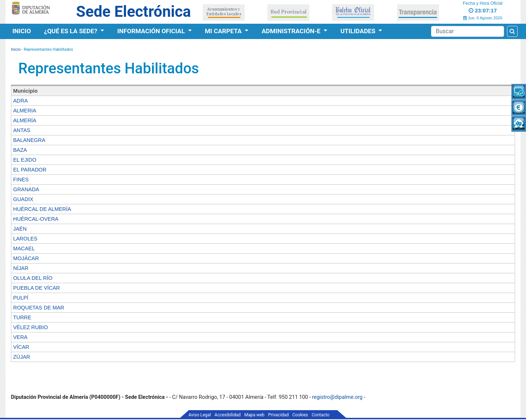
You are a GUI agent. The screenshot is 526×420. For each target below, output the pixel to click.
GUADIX (23, 199)
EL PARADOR (30, 170)
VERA (20, 337)
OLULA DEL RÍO (33, 278)
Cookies (300, 415)
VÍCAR (21, 347)
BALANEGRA (29, 140)
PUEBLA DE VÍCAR (37, 288)
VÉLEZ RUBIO (31, 327)
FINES (21, 180)
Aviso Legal (200, 415)
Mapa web (254, 415)
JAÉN (20, 229)
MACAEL (24, 248)
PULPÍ (21, 298)
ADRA (20, 101)
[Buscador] (468, 31)
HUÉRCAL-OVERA (36, 219)
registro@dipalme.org (337, 397)
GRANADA (26, 189)
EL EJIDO (25, 160)
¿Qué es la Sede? (72, 31)
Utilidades (359, 31)
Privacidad (278, 415)
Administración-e (292, 31)
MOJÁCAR (26, 258)
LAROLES (25, 239)
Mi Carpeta (224, 31)
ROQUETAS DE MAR (39, 308)
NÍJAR (21, 268)
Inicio (22, 31)
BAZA (20, 150)
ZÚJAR (22, 357)
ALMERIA (25, 111)
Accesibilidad (227, 415)
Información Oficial (152, 31)
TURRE (22, 317)
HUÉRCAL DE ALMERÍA (42, 209)
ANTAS (22, 130)
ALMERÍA (25, 120)
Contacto (321, 415)
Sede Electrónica (133, 11)
